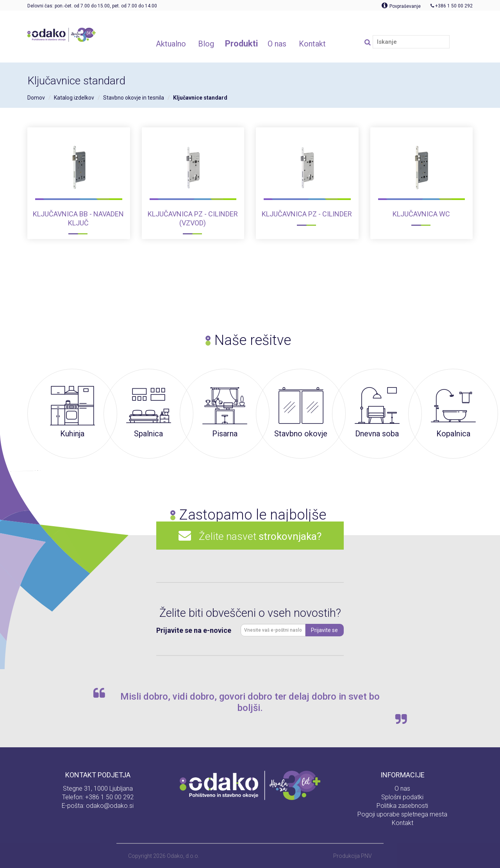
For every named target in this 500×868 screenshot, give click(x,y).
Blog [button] (206, 44)
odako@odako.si (110, 806)
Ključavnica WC (421, 214)
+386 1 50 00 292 (109, 797)
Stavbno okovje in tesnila (134, 98)
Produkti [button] (241, 44)
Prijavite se (324, 630)
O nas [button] (277, 44)
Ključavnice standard (200, 98)
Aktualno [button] (171, 44)
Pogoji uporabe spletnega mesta (402, 814)
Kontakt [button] (312, 44)
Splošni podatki (402, 797)
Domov (36, 98)
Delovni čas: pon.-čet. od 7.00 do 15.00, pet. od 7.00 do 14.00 (92, 6)
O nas (402, 789)
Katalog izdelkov (74, 98)
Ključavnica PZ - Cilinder (307, 214)
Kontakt (403, 823)
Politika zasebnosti (402, 806)
